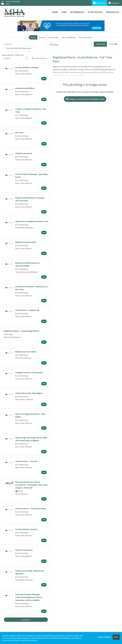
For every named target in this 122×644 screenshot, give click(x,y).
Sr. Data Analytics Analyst (26, 529)
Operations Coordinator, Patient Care (32, 221)
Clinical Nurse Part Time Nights (29, 393)
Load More (26, 620)
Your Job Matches (69, 37)
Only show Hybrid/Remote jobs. (19, 48)
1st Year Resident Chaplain (27, 67)
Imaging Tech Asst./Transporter (29, 372)
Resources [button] (112, 12)
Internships (77, 12)
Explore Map (53, 37)
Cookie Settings (104, 637)
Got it (116, 637)
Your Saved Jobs (85, 37)
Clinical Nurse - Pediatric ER (27, 310)
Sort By (7, 58)
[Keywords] (26, 44)
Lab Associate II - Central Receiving (31, 508)
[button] (113, 44)
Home (55, 12)
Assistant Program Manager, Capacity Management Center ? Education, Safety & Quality (29, 597)
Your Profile (95, 12)
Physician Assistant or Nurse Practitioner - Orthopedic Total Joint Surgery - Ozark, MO (31, 485)
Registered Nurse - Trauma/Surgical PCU (21, 331)
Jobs (64, 12)
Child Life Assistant (24, 153)
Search (33, 37)
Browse (42, 37)
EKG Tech (19, 133)
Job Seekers (99, 3)
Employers (114, 3)
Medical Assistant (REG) (26, 242)
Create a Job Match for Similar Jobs (85, 99)
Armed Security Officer (25, 88)
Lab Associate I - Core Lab (26, 461)
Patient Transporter (24, 550)
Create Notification (40, 58)
